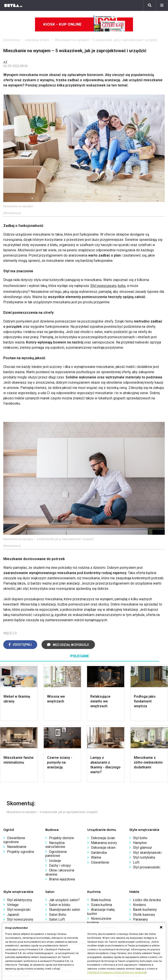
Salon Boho (58, 915)
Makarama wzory (104, 843)
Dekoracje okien (103, 848)
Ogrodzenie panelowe (56, 854)
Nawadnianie (17, 847)
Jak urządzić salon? (64, 900)
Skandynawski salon (65, 910)
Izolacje (55, 861)
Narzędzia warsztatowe (55, 845)
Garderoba (99, 853)
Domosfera (11, 40)
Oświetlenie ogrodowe (14, 840)
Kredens (139, 905)
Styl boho (140, 838)
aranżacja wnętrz (37, 40)
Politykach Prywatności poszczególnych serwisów (116, 972)
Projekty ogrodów (21, 852)
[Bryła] (13, 5)
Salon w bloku (60, 905)
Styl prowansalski (147, 867)
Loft (136, 862)
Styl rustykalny (144, 857)
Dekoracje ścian (103, 838)
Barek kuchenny (145, 910)
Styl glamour (143, 848)
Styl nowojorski (19, 910)
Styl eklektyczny (20, 900)
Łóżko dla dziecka (147, 900)
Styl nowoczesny (103, 286)
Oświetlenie (100, 862)
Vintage (13, 905)
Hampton (140, 843)
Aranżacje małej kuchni (101, 912)
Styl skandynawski (147, 853)
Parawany (140, 919)
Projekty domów (61, 838)
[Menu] (162, 5)
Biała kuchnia (101, 900)
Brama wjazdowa (62, 879)
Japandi (13, 915)
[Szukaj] (150, 5)
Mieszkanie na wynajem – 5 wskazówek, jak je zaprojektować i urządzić (106, 40)
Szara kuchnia (101, 905)
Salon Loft (57, 919)
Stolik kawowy (144, 915)
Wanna (96, 857)
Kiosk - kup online (84, 24)
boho (122, 286)
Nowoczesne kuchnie (99, 920)
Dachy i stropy (60, 865)
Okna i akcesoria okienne (60, 872)
